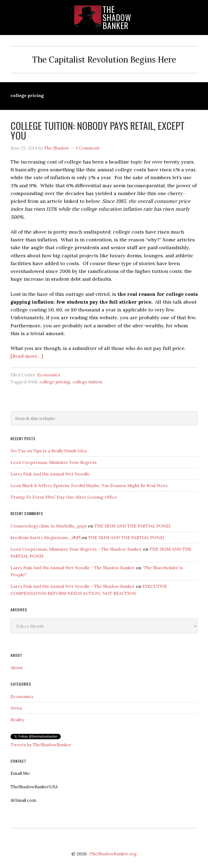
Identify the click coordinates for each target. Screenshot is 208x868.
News (16, 708)
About (17, 668)
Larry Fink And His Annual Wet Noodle (50, 474)
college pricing (55, 382)
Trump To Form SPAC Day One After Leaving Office (64, 497)
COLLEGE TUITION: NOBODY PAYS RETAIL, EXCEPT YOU (98, 130)
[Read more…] (27, 356)
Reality (17, 720)
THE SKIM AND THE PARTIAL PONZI (132, 526)
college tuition (87, 382)
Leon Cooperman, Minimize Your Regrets (54, 462)
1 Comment (88, 148)
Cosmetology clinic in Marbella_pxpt (49, 526)
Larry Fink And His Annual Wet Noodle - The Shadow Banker (73, 568)
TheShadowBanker (117, 17)
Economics (49, 375)
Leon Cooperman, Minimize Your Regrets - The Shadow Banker (76, 549)
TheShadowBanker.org (113, 854)
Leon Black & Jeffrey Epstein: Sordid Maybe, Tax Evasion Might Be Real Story (89, 485)
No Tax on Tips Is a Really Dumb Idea (49, 451)
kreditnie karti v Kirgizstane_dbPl (46, 537)
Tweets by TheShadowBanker (41, 745)
